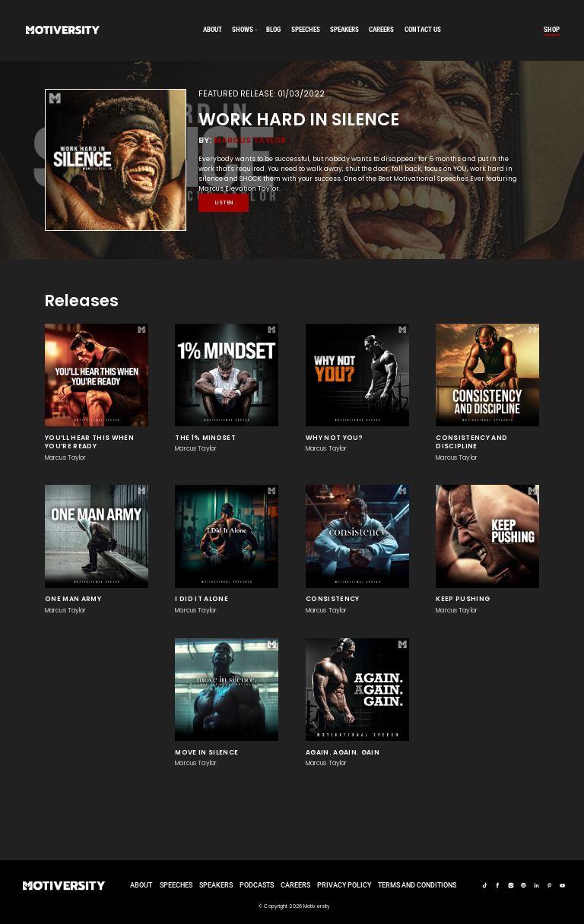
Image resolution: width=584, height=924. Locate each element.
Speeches (176, 885)
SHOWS (243, 30)
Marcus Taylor (250, 140)
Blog (273, 30)
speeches (306, 30)
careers (381, 30)
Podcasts (257, 885)
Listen (224, 203)
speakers (344, 30)
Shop (552, 30)
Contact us (423, 30)
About (213, 30)
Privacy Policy (344, 885)
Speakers (216, 885)
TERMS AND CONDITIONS (417, 885)
